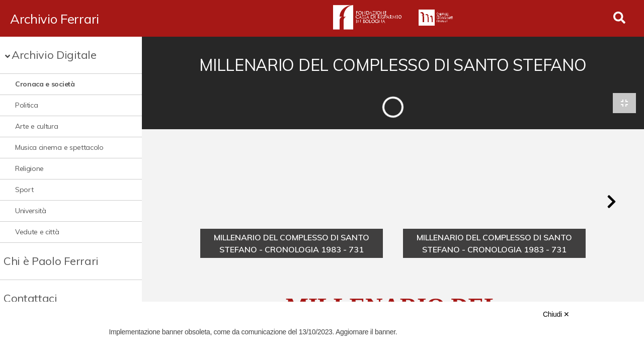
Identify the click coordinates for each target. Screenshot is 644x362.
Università (31, 211)
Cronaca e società (45, 84)
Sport (24, 190)
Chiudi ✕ (556, 314)
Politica (26, 105)
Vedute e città (37, 232)
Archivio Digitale (54, 55)
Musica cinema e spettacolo (59, 147)
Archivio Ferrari (55, 19)
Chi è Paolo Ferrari (51, 261)
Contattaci (30, 298)
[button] (611, 202)
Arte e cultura (37, 126)
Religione (29, 168)
